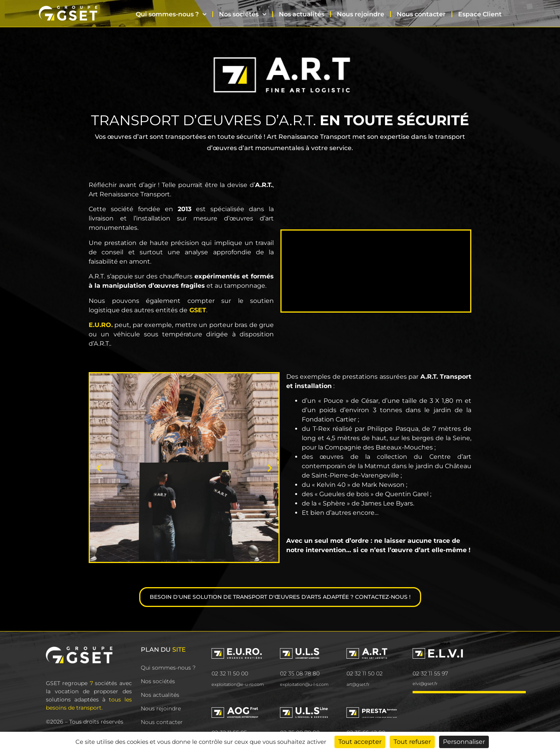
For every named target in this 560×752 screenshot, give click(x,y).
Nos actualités (302, 14)
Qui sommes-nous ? (171, 14)
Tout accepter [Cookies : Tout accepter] (360, 742)
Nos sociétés (243, 14)
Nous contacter (421, 14)
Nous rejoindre (360, 14)
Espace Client (480, 14)
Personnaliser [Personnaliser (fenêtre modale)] (464, 742)
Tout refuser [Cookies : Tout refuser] (412, 742)
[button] (99, 468)
